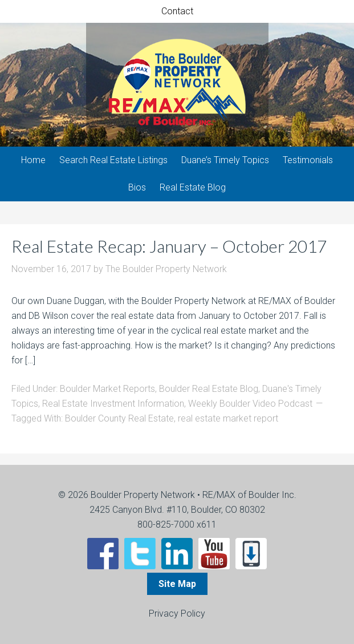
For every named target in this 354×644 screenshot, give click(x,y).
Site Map (177, 584)
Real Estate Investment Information (113, 404)
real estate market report (228, 418)
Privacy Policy (177, 613)
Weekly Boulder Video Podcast (250, 404)
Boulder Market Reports (107, 389)
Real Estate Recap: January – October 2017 (169, 246)
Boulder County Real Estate (119, 418)
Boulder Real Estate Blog (209, 389)
